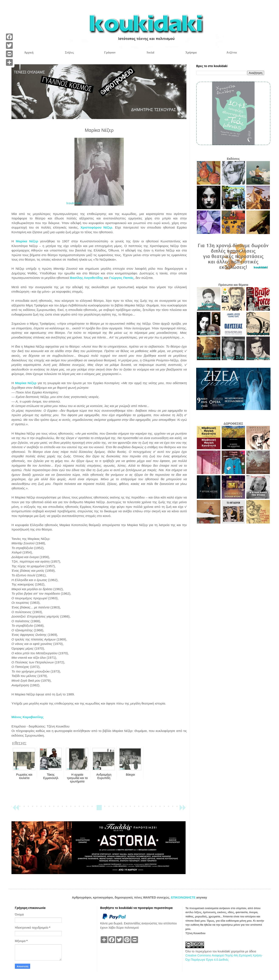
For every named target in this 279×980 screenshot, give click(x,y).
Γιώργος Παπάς (121, 278)
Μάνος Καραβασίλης (27, 717)
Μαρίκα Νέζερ (27, 241)
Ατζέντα (232, 53)
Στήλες (69, 53)
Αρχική (29, 53)
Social (151, 53)
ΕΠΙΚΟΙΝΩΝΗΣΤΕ (184, 897)
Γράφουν (110, 53)
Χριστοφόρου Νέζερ (96, 227)
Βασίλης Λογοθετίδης (87, 278)
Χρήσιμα (191, 53)
